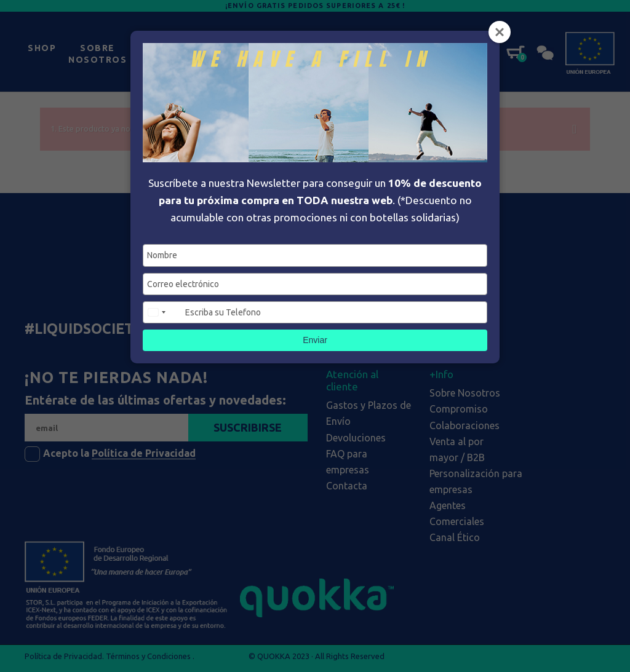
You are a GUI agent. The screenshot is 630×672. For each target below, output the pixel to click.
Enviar (315, 340)
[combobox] (162, 312)
